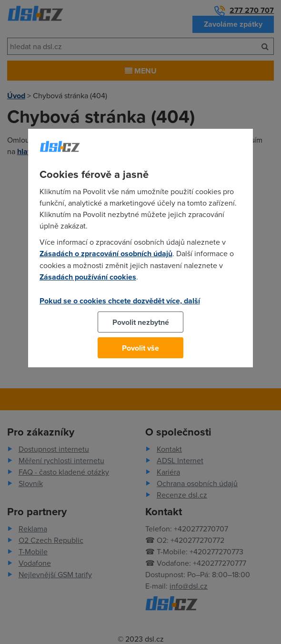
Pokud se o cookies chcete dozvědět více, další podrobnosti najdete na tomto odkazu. (120, 306)
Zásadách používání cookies (88, 277)
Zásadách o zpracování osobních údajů (106, 254)
